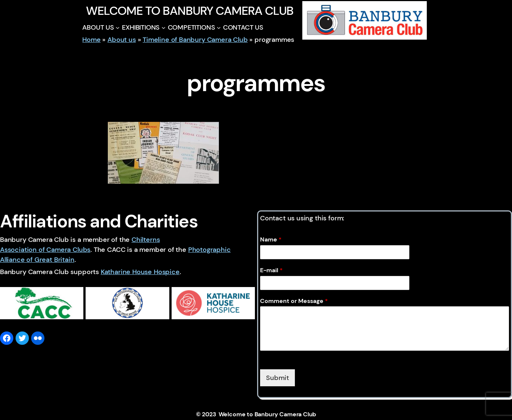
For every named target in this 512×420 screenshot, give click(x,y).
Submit (277, 378)
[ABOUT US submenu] (118, 28)
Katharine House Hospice (140, 272)
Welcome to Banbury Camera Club (189, 11)
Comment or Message (294, 301)
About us (122, 40)
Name (271, 240)
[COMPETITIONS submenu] (219, 28)
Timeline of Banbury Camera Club (195, 40)
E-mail (271, 270)
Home (91, 40)
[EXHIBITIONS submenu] (164, 28)
